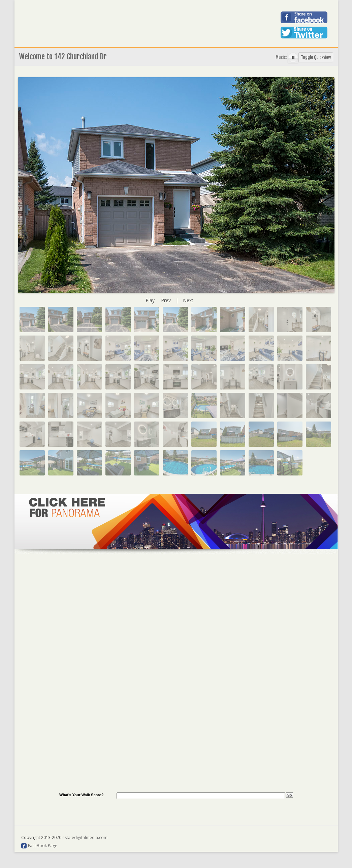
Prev (166, 300)
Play (150, 300)
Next (188, 300)
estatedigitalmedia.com (85, 837)
